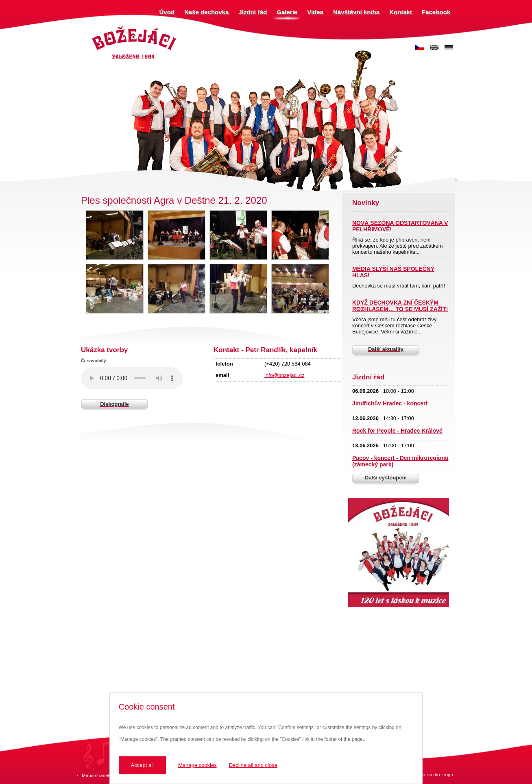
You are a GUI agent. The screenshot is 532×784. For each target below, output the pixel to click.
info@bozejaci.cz (284, 375)
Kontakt (401, 12)
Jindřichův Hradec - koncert (390, 403)
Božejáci (99, 27)
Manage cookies (197, 765)
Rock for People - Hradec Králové (397, 431)
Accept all (142, 765)
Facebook (436, 12)
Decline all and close (253, 765)
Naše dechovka (206, 12)
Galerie (287, 12)
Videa (315, 12)
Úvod (167, 12)
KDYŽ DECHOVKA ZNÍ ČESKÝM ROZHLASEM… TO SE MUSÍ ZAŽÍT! (400, 306)
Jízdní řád (253, 12)
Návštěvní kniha (356, 12)
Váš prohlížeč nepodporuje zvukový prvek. (132, 378)
